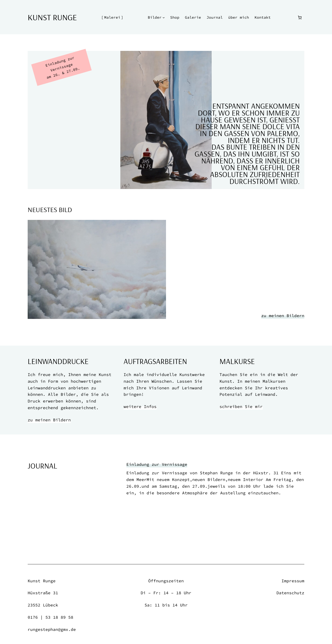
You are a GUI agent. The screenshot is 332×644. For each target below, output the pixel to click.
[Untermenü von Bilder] (164, 17)
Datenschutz (290, 593)
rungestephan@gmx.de (52, 629)
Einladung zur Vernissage (157, 464)
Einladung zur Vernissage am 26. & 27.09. (62, 67)
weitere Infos (140, 407)
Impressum (293, 581)
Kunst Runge (52, 17)
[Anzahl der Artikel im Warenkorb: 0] (300, 17)
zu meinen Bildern (283, 316)
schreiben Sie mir (241, 407)
